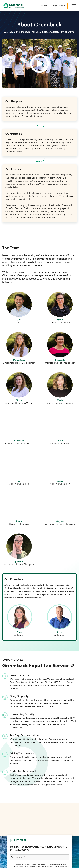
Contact (43, 6)
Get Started (59, 6)
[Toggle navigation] (74, 6)
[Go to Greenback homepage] (15, 6)
